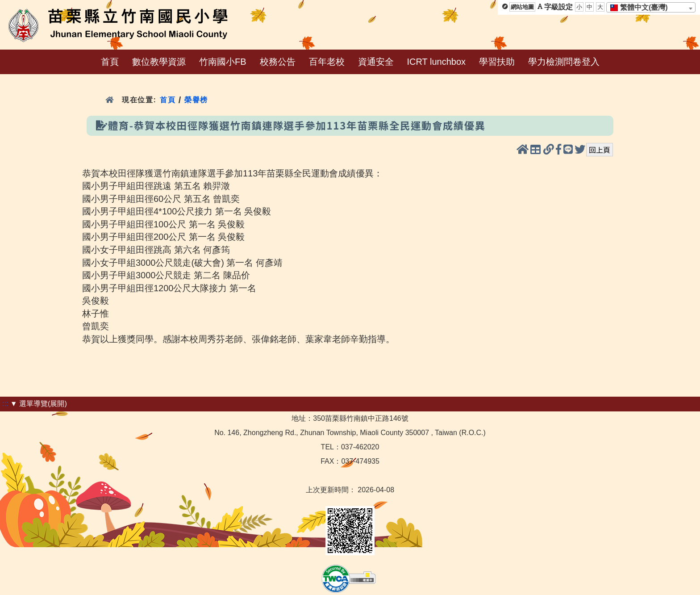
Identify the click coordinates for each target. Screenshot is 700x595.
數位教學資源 (159, 62)
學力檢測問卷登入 (564, 62)
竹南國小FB (223, 62)
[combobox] (651, 7)
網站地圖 (522, 7)
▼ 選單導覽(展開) (39, 404)
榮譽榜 (196, 100)
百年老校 (327, 62)
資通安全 (376, 62)
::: (5, 404)
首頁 (110, 62)
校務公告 (278, 62)
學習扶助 (497, 62)
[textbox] (642, 8)
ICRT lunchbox (437, 62)
